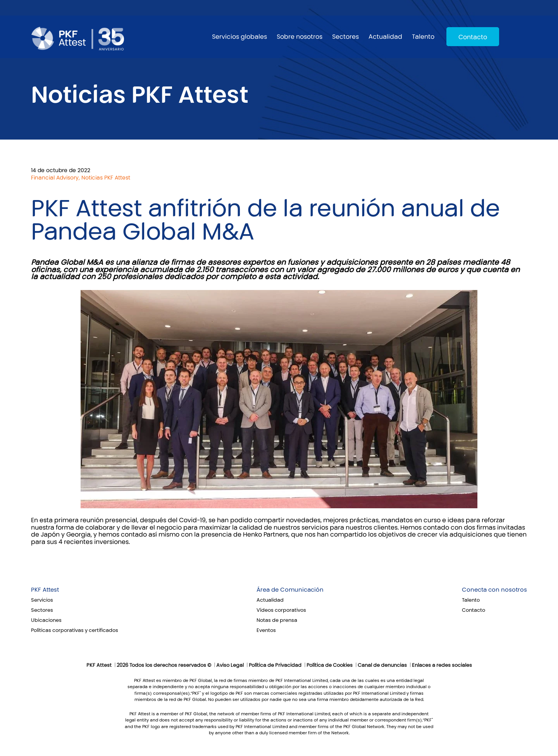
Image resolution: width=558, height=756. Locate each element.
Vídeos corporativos (281, 610)
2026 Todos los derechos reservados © (164, 665)
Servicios (42, 600)
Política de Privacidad (275, 665)
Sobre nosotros (300, 37)
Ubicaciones (46, 620)
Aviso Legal (230, 665)
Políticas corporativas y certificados (75, 630)
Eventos (266, 630)
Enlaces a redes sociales (442, 665)
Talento (423, 37)
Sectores (345, 37)
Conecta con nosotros (494, 590)
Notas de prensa (277, 620)
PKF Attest (45, 590)
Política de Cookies (330, 665)
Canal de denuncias (382, 665)
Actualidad (385, 37)
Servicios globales (239, 37)
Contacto (473, 37)
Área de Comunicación (290, 590)
